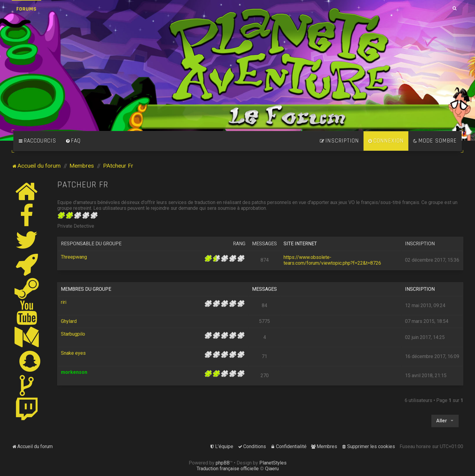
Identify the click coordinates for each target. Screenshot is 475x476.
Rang (239, 244)
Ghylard (69, 321)
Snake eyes (73, 353)
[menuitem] (73, 141)
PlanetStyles (273, 463)
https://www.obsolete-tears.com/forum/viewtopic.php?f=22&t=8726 (332, 260)
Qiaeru (272, 469)
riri (64, 302)
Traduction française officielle (228, 469)
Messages (264, 244)
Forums (27, 9)
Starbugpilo (73, 334)
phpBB (223, 463)
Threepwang (74, 257)
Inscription (420, 244)
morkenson (74, 372)
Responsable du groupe (91, 244)
